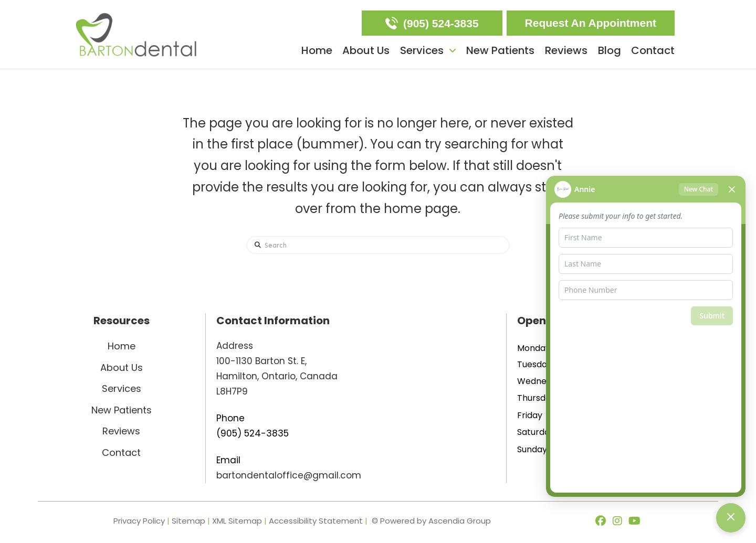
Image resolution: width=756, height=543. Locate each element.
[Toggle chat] (731, 518)
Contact (121, 453)
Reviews (121, 431)
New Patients (122, 410)
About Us (122, 368)
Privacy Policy (139, 521)
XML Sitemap (237, 521)
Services (122, 388)
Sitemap (188, 521)
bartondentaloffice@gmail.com (289, 475)
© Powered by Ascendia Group (431, 521)
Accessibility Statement (317, 521)
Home (122, 346)
